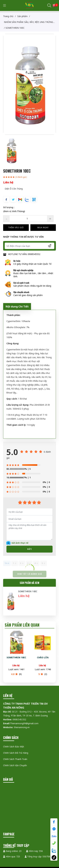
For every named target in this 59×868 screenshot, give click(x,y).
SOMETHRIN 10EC (28, 591)
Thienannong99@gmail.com (24, 723)
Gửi (29, 549)
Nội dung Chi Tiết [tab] (17, 306)
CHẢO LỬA (43, 657)
